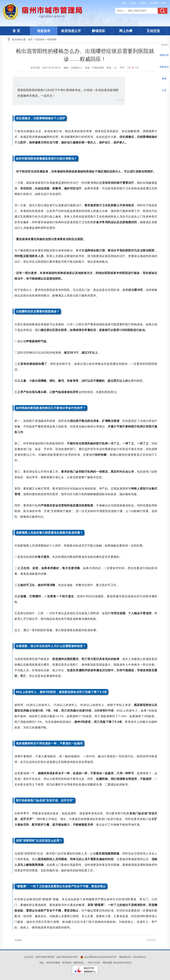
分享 (164, 90)
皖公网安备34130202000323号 (98, 957)
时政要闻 (52, 39)
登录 (164, 3)
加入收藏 (154, 3)
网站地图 (107, 963)
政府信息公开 (71, 31)
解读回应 (98, 31)
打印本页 (151, 940)
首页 (30, 39)
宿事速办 (164, 67)
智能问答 (164, 55)
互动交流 (153, 31)
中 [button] (133, 68)
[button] (133, 3)
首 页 (16, 31)
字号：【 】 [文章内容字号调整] (129, 68)
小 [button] (136, 68)
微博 (164, 79)
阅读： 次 (112, 68)
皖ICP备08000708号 (67, 957)
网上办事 (126, 31)
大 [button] (130, 68)
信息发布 (44, 31)
